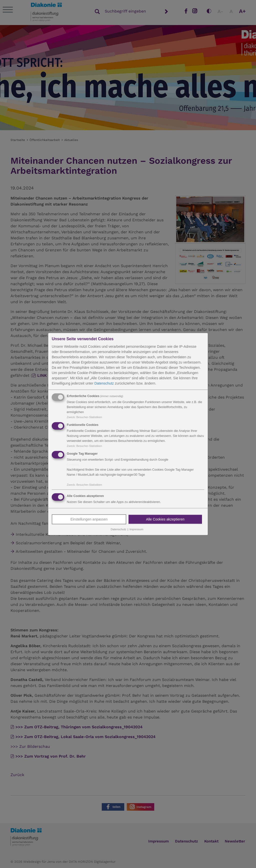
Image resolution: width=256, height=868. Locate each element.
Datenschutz (104, 383)
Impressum (136, 530)
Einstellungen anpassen (89, 519)
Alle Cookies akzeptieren (165, 519)
